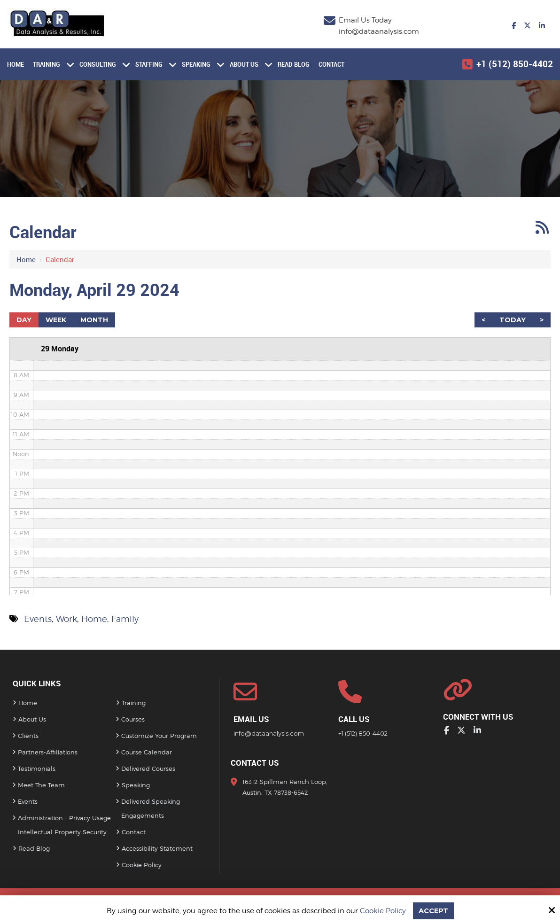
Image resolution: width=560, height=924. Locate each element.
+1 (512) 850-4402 (515, 64)
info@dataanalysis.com (379, 31)
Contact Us (255, 763)
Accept (433, 911)
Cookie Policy (382, 911)
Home (26, 259)
